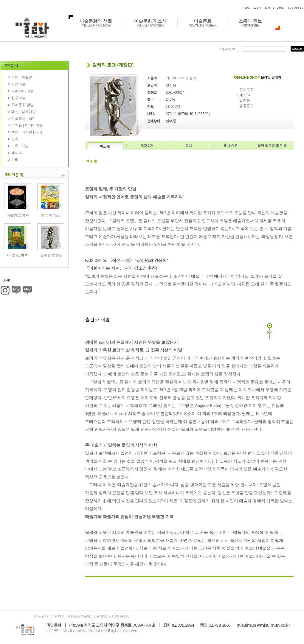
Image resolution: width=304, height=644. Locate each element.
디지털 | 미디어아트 (27, 125)
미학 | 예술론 (22, 77)
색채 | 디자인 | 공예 (27, 132)
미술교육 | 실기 (24, 119)
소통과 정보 (253, 23)
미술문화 (206, 23)
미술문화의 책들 (99, 23)
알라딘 (245, 100)
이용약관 (58, 616)
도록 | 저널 (20, 146)
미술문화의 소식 (154, 23)
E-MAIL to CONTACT (112, 616)
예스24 (245, 95)
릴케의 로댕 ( (51, 256)
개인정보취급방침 (80, 616)
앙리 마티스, (51, 215)
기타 (15, 160)
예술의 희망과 (18, 215)
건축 (15, 139)
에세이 (17, 153)
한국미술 (18, 98)
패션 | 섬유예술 (24, 112)
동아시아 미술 (23, 91)
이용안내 (42, 616)
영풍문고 (246, 106)
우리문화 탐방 (23, 105)
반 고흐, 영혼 (18, 256)
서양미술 (18, 84)
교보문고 (246, 90)
